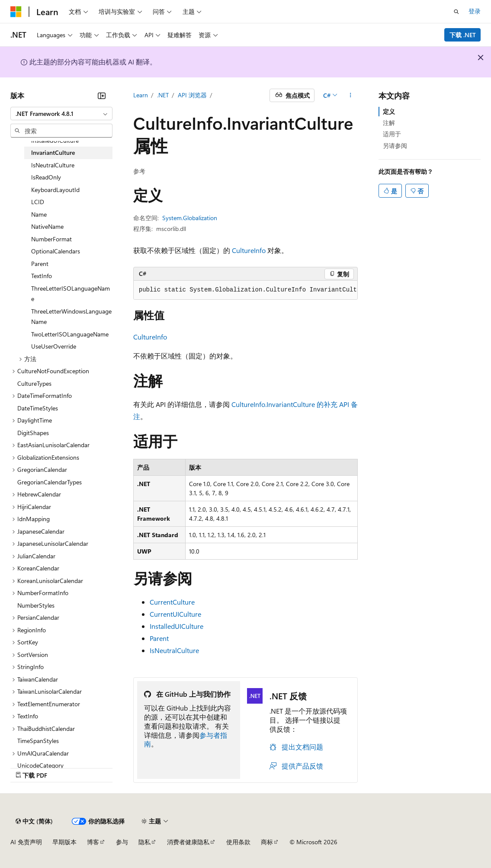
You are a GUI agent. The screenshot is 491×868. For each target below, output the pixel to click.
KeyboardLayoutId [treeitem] (55, 190)
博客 (93, 842)
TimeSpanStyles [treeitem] (38, 741)
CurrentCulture (172, 602)
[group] (246, 290)
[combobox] (61, 114)
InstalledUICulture (177, 626)
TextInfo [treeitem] (42, 276)
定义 (389, 111)
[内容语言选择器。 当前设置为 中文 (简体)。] (34, 821)
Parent (159, 638)
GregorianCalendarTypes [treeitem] (50, 482)
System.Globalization (190, 218)
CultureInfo (249, 250)
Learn (141, 95)
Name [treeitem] (39, 214)
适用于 (392, 134)
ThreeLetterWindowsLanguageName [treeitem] (71, 317)
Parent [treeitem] (40, 264)
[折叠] (102, 96)
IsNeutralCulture (174, 650)
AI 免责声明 (26, 842)
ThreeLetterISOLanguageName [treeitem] (71, 294)
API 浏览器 (192, 95)
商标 (267, 842)
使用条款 (238, 842)
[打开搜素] (456, 12)
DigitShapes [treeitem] (33, 433)
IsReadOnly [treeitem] (46, 177)
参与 (122, 842)
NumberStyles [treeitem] (36, 605)
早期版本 (64, 842)
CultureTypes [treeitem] (34, 383)
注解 (389, 123)
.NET (163, 95)
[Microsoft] (16, 12)
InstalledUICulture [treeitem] (55, 140)
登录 (475, 11)
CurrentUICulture (175, 614)
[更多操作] (350, 96)
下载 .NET (463, 35)
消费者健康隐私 (188, 842)
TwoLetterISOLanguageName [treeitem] (70, 334)
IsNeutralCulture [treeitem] (53, 165)
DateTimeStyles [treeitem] (38, 408)
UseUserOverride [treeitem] (54, 346)
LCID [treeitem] (38, 202)
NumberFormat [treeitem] (51, 239)
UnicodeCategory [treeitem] (40, 765)
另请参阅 (395, 146)
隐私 (144, 842)
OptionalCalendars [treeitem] (56, 251)
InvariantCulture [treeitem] (53, 152)
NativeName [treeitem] (47, 226)
